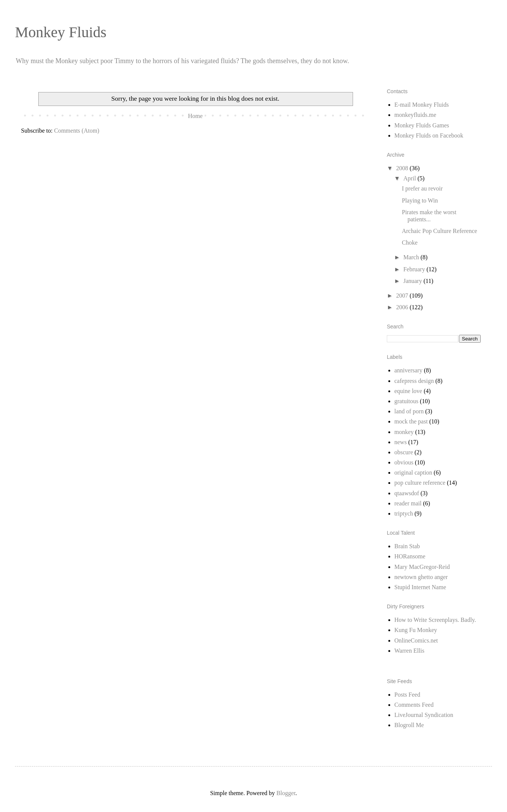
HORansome (410, 556)
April (410, 178)
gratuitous (406, 401)
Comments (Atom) (77, 131)
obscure (404, 452)
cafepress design (414, 381)
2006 (403, 307)
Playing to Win (420, 200)
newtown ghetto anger (421, 577)
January (413, 281)
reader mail (408, 503)
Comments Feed (414, 705)
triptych (404, 513)
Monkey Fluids (61, 32)
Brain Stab (407, 546)
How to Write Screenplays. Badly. (435, 620)
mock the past (411, 421)
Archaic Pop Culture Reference (439, 231)
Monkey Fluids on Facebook (429, 135)
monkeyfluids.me (415, 115)
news (401, 442)
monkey (404, 432)
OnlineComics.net (416, 640)
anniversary (408, 370)
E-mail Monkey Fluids (422, 105)
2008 (403, 168)
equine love (408, 391)
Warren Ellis (409, 651)
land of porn (409, 411)
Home (195, 116)
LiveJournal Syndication (424, 715)
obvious (404, 462)
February (415, 269)
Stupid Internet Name (420, 587)
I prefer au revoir (422, 188)
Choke (410, 243)
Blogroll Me (409, 725)
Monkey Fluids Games (422, 125)
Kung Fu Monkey (416, 630)
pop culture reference (420, 483)
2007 (403, 296)
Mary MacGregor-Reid (422, 567)
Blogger (286, 793)
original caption (413, 473)
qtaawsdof (407, 493)
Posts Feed (407, 695)
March (412, 257)
